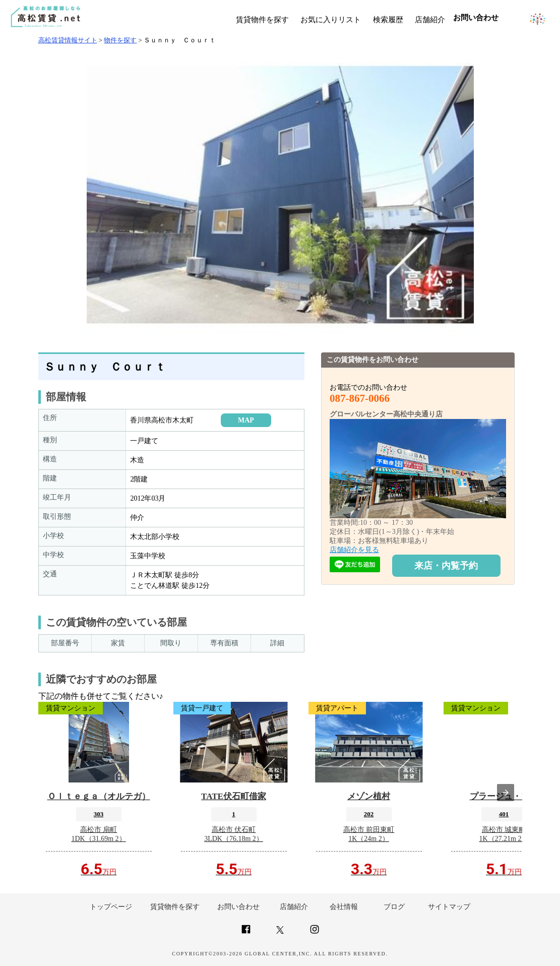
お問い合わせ (238, 907)
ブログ (394, 907)
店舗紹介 (430, 20)
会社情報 (344, 907)
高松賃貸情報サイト (68, 40)
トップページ (111, 907)
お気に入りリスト (331, 20)
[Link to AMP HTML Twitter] (280, 931)
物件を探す (120, 40)
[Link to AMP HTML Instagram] (315, 933)
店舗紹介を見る (354, 550)
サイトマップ (449, 907)
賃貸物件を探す (262, 20)
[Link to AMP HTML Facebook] (246, 933)
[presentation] (506, 793)
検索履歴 (388, 20)
